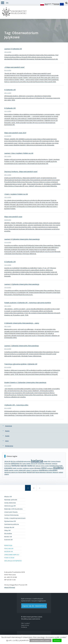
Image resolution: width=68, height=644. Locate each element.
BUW (49, 461)
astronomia (27, 461)
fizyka (24, 463)
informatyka (48, 464)
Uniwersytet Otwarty (11, 512)
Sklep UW (7, 530)
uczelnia (16, 470)
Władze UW (8, 497)
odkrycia (38, 466)
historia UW (34, 464)
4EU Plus (13, 461)
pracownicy (8, 468)
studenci (58, 468)
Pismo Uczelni (9, 558)
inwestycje (54, 464)
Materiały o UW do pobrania (13, 509)
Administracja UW (10, 506)
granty (28, 463)
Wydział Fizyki (31, 472)
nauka (30, 466)
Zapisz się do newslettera (34, 606)
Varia (7, 441)
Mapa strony (25, 625)
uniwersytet (22, 470)
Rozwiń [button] (2, 1)
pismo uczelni (45, 466)
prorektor (20, 468)
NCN (34, 466)
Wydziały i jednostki (11, 500)
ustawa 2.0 (29, 470)
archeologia (20, 461)
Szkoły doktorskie (10, 503)
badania (37, 461)
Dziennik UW (8, 540)
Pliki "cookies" (26, 623)
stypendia (11, 470)
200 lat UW (7, 461)
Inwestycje (9, 426)
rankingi (31, 468)
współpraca (35, 470)
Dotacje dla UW (9, 527)
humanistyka (41, 464)
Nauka (7, 431)
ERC (21, 464)
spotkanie (50, 468)
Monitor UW (8, 537)
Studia (7, 436)
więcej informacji (10, 587)
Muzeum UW (8, 552)
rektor (44, 468)
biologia (45, 461)
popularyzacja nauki (56, 466)
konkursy (16, 465)
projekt (15, 468)
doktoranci (15, 463)
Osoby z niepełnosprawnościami (15, 518)
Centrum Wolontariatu (11, 515)
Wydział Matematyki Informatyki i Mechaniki (47, 472)
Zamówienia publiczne (12, 524)
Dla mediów (8, 534)
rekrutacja (37, 468)
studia (6, 470)
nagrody (23, 466)
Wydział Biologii (22, 472)
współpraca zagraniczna (11, 472)
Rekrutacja (8, 545)
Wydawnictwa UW (10, 521)
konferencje (8, 466)
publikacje (26, 468)
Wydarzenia (9, 446)
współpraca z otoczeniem (48, 470)
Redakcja (24, 627)
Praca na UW (9, 548)
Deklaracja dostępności (13, 561)
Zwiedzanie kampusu (12, 555)
